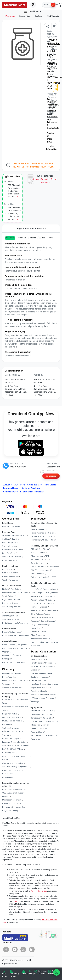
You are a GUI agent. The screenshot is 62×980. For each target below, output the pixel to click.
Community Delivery (12, 492)
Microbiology (36, 536)
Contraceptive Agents (11, 728)
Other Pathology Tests (40, 614)
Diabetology (36, 670)
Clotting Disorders (48, 621)
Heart (54, 589)
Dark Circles (48, 718)
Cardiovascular (20, 789)
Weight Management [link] (11, 580)
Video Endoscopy (38, 574)
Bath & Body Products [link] (11, 543)
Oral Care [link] (6, 539)
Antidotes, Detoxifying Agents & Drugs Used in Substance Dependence (15, 770)
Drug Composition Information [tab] (31, 228)
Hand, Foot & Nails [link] (10, 560)
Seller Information (52, 149)
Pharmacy (10, 16)
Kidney (54, 593)
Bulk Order (28, 492)
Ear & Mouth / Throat (15, 749)
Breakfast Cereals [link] (9, 573)
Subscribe (51, 476)
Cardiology (35, 677)
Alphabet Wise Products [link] (12, 688)
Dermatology (36, 680)
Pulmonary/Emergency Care (14, 807)
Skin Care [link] (6, 536)
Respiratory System (10, 714)
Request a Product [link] (10, 681)
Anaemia (35, 600)
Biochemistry (48, 536)
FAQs (16, 485)
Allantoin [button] (10, 238)
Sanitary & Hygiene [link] (19, 536)
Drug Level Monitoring (40, 625)
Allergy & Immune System (13, 763)
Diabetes (50, 600)
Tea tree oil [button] (47, 238)
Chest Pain (36, 711)
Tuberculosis (51, 611)
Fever (42, 600)
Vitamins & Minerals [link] (11, 619)
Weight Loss (47, 714)
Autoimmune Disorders (41, 639)
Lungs (39, 593)
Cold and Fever (48, 711)
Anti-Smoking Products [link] (11, 607)
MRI (33, 549)
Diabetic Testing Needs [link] (12, 632)
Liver (33, 593)
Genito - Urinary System (12, 739)
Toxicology (35, 621)
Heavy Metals (37, 628)
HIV (43, 611)
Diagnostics (25, 16)
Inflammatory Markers (49, 642)
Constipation (36, 718)
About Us (7, 485)
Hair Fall (45, 725)
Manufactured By (12, 375)
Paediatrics (50, 663)
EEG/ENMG (36, 560)
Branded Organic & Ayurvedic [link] (14, 662)
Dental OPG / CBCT (39, 567)
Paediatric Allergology (40, 691)
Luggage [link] (6, 652)
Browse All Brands (11, 488)
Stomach (35, 642)
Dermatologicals (9, 753)
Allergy (34, 596)
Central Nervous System (12, 717)
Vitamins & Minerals (11, 746)
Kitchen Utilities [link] (22, 648)
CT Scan (39, 549)
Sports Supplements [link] (10, 616)
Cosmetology (53, 684)
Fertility (46, 593)
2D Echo (45, 560)
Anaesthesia (7, 789)
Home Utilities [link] (8, 648)
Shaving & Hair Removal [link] (12, 557)
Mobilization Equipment (12, 800)
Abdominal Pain (38, 735)
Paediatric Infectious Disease (43, 695)
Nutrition (24, 746)
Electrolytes (36, 646)
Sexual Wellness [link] (9, 546)
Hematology (36, 540)
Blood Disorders (37, 635)
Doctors (39, 16)
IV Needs (6, 797)
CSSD (4, 793)
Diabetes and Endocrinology (42, 673)
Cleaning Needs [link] (9, 645)
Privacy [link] (31, 974)
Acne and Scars (37, 732)
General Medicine (38, 659)
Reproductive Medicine (40, 688)
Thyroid (41, 596)
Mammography (37, 556)
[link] (15, 5)
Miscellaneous (8, 777)
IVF (32, 698)
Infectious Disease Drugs (13, 731)
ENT (44, 680)
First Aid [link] (6, 589)
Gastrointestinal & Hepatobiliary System (15, 702)
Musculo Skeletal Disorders (42, 617)
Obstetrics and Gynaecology (42, 666)
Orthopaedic (7, 803)
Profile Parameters (39, 533)
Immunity (41, 603)
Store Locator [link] (24, 681)
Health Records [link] (8, 677)
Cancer (50, 603)
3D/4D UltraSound (38, 553)
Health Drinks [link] (8, 569)
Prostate (44, 607)
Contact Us (39, 492)
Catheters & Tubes (15, 793)
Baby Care (16, 526)
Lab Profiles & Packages (41, 589)
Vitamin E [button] (34, 238)
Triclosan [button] (22, 238)
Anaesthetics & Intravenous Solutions (13, 758)
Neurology (45, 677)
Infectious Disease (39, 632)
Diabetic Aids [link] (23, 636)
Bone (33, 603)
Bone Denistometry (39, 563)
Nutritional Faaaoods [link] (10, 576)
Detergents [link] (21, 645)
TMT (47, 556)
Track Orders (50, 485)
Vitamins (50, 596)
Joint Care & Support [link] (20, 593)
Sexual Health (51, 735)
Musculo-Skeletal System (12, 721)
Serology (51, 533)
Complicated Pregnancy (45, 698)
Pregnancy (35, 611)
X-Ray (47, 549)
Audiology (35, 702)
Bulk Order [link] (5, 975)
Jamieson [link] (24, 623)
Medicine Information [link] (12, 674)
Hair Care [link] (15, 539)
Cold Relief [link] (7, 593)
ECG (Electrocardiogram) (41, 570)
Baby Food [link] (6, 526)
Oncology (6, 735)
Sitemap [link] (25, 974)
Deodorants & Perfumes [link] (12, 550)
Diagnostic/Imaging (10, 811)
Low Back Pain (37, 721)
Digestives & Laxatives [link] (11, 600)
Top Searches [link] (8, 684)
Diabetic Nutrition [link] (9, 636)
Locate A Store (31, 485)
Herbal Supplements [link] (11, 623)
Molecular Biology (49, 540)
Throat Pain (36, 725)
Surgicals (17, 803)
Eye (4, 749)
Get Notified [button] (57, 87)
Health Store (32, 12)
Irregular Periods (51, 721)
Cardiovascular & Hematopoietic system (15, 709)
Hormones (6, 724)
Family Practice (37, 663)
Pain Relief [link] (15, 589)
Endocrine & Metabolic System (14, 742)
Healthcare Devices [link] (10, 603)
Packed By (38, 375)
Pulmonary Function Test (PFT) (44, 577)
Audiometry (53, 567)
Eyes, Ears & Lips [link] (9, 553)
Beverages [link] (6, 659)
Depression (36, 714)
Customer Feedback (31, 488)
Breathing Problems (39, 729)
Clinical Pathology (38, 529)
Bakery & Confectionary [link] (12, 655)
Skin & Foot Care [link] (9, 596)
